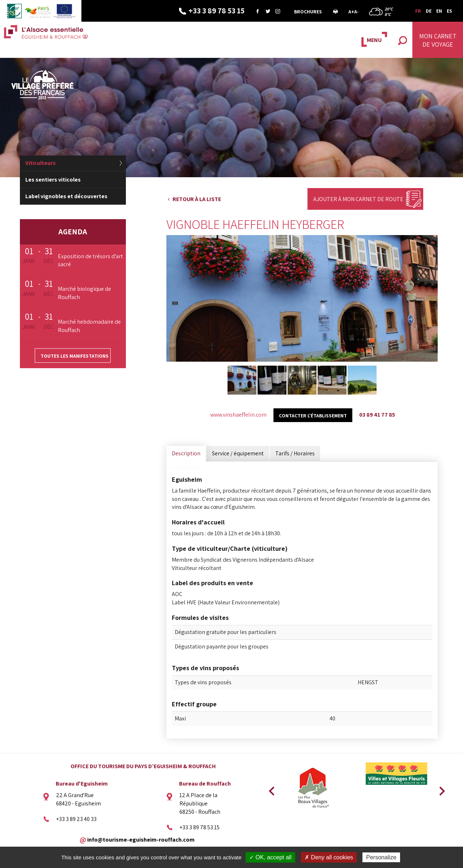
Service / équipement (238, 453)
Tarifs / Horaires (295, 453)
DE (429, 11)
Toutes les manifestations (75, 356)
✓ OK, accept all (270, 857)
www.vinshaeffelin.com (238, 415)
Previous (271, 789)
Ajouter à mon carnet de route (358, 199)
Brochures (308, 12)
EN (439, 11)
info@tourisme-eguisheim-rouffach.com (141, 839)
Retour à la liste (197, 199)
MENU (374, 40)
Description (186, 453)
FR (418, 11)
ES (449, 11)
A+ (351, 12)
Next (439, 789)
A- (356, 12)
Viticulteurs (41, 163)
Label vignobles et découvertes (66, 196)
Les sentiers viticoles (53, 180)
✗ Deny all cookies (329, 857)
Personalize (381, 857)
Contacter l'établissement (313, 416)
